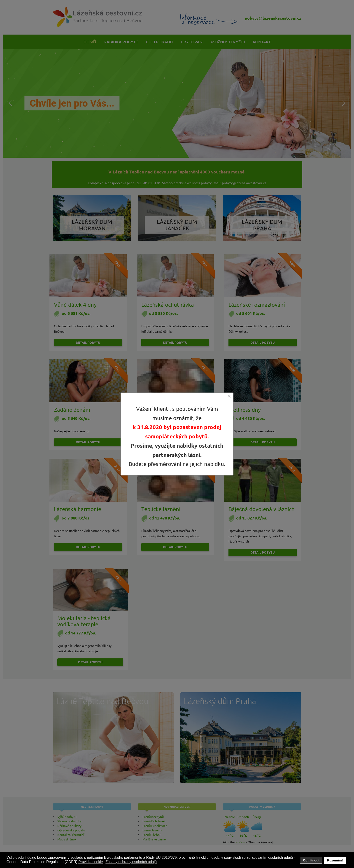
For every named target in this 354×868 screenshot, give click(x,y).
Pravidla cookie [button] (91, 862)
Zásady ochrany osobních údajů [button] (131, 862)
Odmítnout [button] (311, 860)
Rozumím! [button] (335, 860)
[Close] (229, 396)
